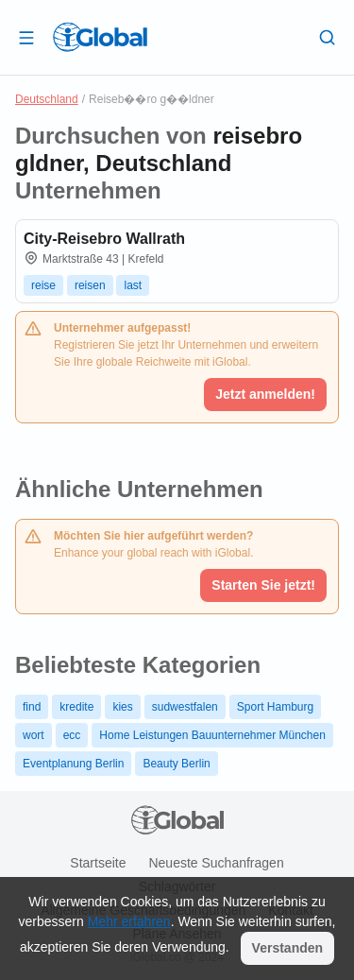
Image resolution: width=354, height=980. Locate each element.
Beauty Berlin (176, 764)
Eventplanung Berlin (73, 764)
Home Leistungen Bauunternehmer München (212, 735)
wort (34, 735)
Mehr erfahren (129, 921)
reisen (90, 285)
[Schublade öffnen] (26, 37)
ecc (72, 735)
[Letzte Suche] (328, 37)
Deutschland (47, 99)
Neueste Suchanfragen (216, 863)
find (32, 707)
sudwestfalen (185, 707)
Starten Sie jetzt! (263, 585)
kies (122, 707)
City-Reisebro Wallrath (104, 239)
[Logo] (100, 37)
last (133, 285)
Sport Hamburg (275, 707)
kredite (76, 707)
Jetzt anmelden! (265, 394)
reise (43, 285)
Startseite (98, 863)
